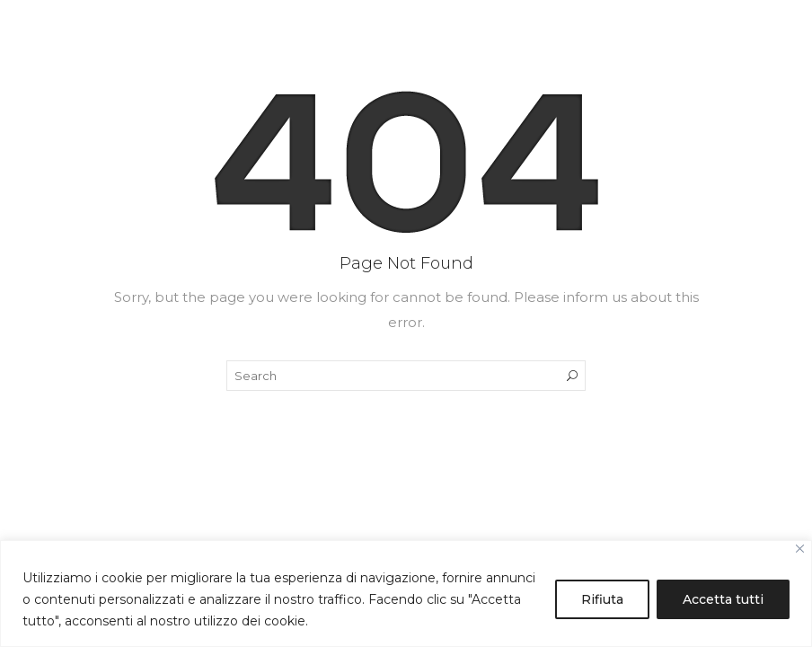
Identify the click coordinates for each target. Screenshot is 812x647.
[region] (406, 594)
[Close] (800, 549)
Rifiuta (602, 599)
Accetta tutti (723, 599)
